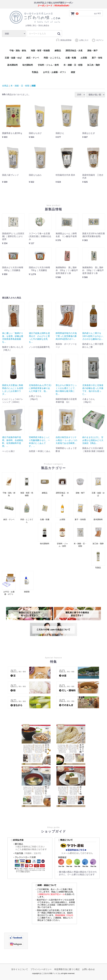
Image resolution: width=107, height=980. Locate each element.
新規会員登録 (64, 40)
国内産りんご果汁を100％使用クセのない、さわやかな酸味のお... (94, 336)
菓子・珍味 (97, 58)
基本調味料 (12, 65)
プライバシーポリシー (41, 969)
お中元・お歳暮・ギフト (55, 72)
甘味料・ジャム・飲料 (48, 65)
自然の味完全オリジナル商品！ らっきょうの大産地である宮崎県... (66, 440)
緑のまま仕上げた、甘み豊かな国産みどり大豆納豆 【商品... (93, 440)
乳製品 (35, 72)
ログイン (98, 40)
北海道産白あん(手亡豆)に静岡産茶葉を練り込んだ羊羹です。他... (40, 388)
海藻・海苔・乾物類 (40, 51)
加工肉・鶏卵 (93, 65)
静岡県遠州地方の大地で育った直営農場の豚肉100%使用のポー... (66, 336)
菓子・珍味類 (80, 510)
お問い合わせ (88, 969)
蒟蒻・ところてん (52, 58)
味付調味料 (28, 65)
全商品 (5, 86)
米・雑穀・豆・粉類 (73, 65)
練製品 (58, 51)
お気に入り (82, 40)
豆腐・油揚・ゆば (13, 58)
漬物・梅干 (92, 51)
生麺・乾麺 (71, 58)
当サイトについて (20, 969)
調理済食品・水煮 (74, 51)
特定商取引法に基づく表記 (67, 969)
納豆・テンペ (33, 58)
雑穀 (34, 86)
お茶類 (84, 58)
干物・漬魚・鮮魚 (18, 51)
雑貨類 (27, 582)
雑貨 (73, 72)
